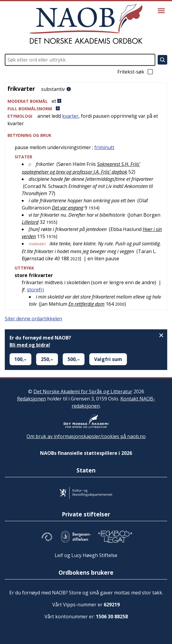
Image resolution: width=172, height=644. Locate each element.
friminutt (104, 147)
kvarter (70, 116)
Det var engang (68, 208)
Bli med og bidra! (30, 345)
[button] (86, 101)
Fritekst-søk (136, 72)
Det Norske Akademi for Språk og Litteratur (83, 391)
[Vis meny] (161, 11)
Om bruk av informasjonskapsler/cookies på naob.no (86, 436)
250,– (47, 359)
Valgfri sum (108, 359)
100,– (20, 359)
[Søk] (162, 60)
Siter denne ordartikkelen (33, 319)
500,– (74, 359)
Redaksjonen (32, 399)
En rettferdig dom (86, 304)
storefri (35, 290)
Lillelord (30, 222)
